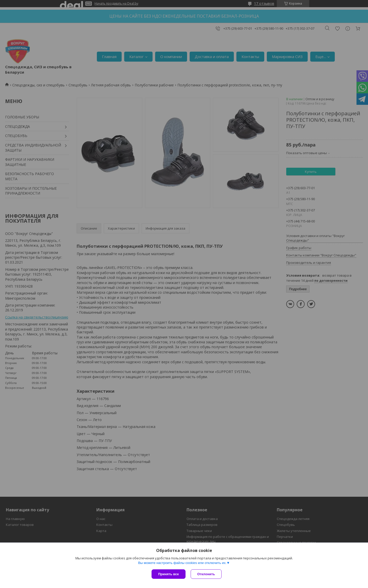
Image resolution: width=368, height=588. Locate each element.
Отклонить (206, 574)
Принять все (169, 574)
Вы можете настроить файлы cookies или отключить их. (182, 563)
